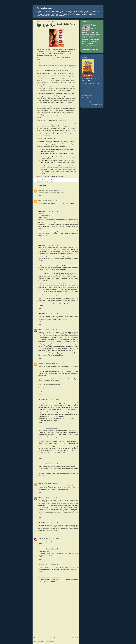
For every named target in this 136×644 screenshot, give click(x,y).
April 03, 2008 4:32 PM (52, 428)
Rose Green (42, 190)
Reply (40, 195)
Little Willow (42, 538)
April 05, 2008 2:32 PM (52, 464)
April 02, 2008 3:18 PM (52, 211)
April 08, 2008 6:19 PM (52, 523)
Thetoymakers (43, 364)
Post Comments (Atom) (47, 641)
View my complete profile (90, 49)
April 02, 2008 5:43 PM (52, 314)
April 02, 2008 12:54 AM (52, 190)
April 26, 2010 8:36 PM (52, 565)
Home (56, 638)
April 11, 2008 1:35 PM (52, 549)
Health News (42, 577)
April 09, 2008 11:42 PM (53, 538)
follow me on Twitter (97, 104)
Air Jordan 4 (42, 565)
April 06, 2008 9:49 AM (51, 483)
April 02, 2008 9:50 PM (51, 330)
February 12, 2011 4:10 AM (54, 577)
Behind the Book (45, 181)
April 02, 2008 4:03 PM (52, 245)
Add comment (38, 588)
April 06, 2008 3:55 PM (51, 498)
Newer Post (37, 638)
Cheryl (40, 330)
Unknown (41, 201)
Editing (52, 181)
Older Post (75, 638)
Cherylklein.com (88, 98)
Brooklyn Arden (46, 8)
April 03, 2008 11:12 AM (53, 399)
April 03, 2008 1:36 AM (53, 364)
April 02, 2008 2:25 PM (51, 201)
